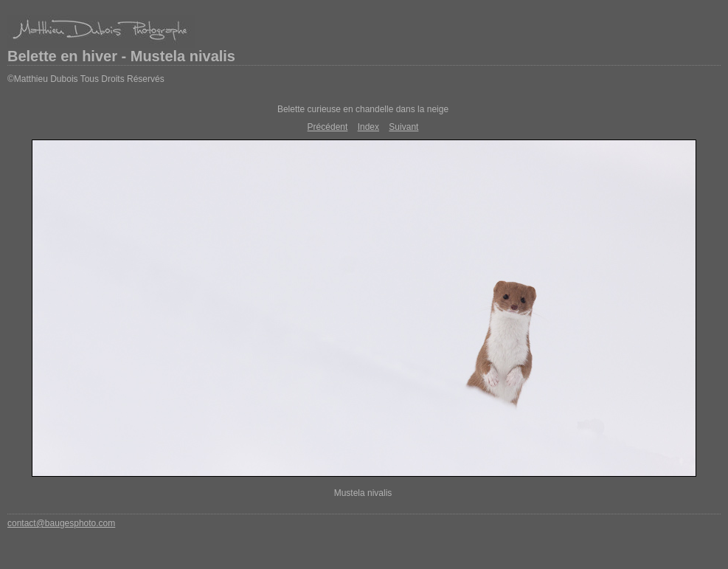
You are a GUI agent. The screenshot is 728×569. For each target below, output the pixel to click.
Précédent (328, 127)
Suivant (403, 127)
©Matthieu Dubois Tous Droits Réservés (86, 79)
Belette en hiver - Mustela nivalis (121, 56)
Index (368, 127)
